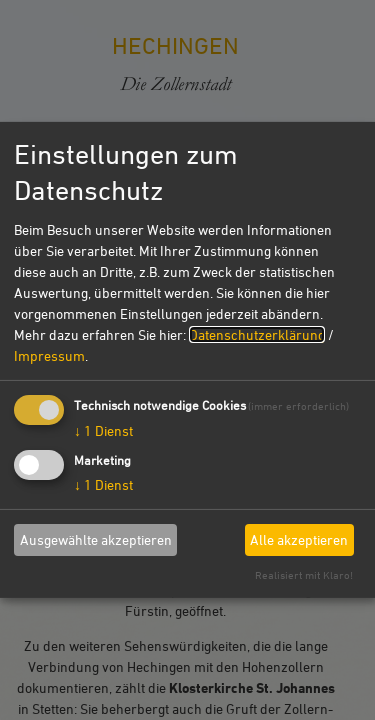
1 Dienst (103, 429)
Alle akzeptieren (299, 539)
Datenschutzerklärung (257, 333)
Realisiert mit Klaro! (304, 574)
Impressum (49, 354)
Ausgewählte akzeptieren (96, 539)
